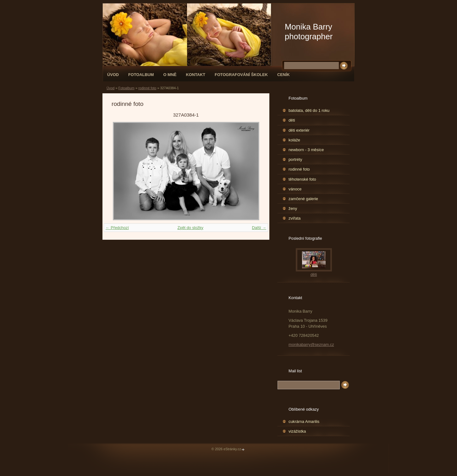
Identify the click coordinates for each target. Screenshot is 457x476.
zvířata (295, 218)
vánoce (295, 189)
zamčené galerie (303, 199)
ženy (293, 208)
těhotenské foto (302, 179)
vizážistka (297, 431)
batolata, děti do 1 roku (309, 110)
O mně (170, 75)
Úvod (113, 75)
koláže (294, 140)
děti (292, 120)
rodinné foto (147, 88)
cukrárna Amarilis (304, 421)
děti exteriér (299, 130)
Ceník (284, 75)
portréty (295, 159)
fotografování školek (241, 75)
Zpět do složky (190, 228)
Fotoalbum (141, 75)
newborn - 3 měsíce (306, 150)
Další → (259, 228)
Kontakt (195, 75)
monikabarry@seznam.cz (311, 345)
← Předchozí (117, 228)
